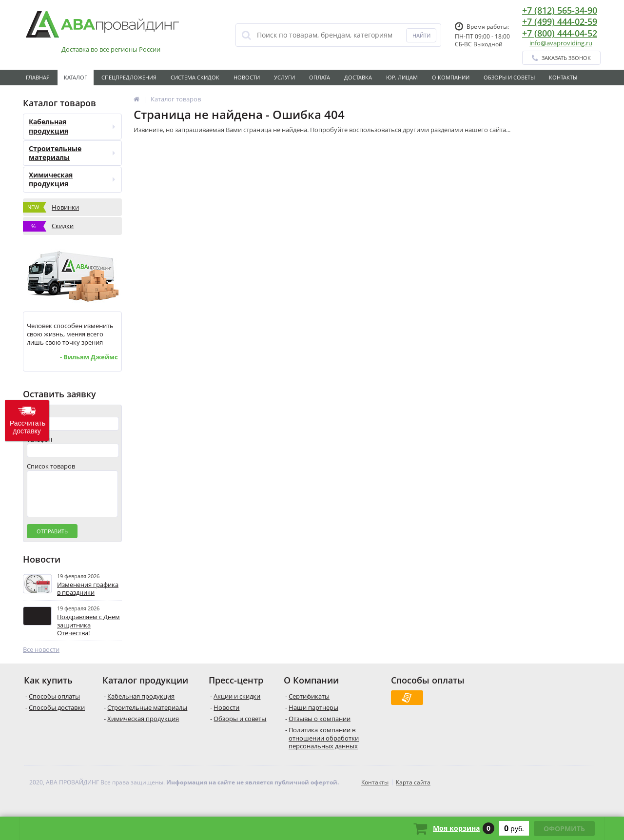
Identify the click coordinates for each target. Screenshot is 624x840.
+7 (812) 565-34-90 (560, 10)
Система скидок (195, 77)
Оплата (320, 77)
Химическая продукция (72, 179)
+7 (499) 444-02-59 (560, 21)
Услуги (284, 77)
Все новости (41, 659)
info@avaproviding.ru (561, 43)
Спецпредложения (129, 77)
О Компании (451, 77)
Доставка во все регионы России (111, 49)
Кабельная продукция (72, 126)
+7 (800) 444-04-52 (560, 33)
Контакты (563, 77)
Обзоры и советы (509, 77)
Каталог (76, 77)
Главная (38, 77)
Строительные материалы (72, 153)
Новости (247, 77)
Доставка (358, 77)
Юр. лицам (402, 77)
